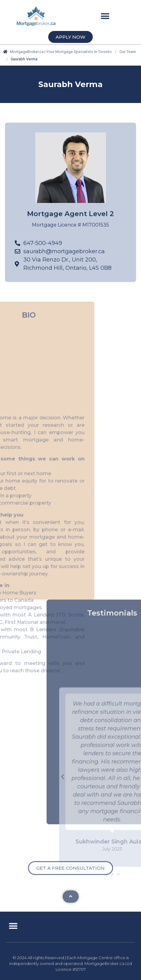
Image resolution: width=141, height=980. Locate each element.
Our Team (128, 52)
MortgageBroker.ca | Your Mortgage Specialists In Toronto (57, 52)
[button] (105, 16)
